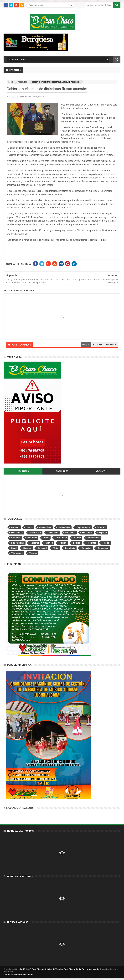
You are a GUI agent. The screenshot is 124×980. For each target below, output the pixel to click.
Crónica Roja (45, 527)
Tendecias (86, 548)
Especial (103, 533)
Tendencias (103, 548)
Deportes (101, 527)
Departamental (83, 527)
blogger (98, 344)
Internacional (94, 538)
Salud (14, 548)
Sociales (27, 548)
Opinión (49, 543)
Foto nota (16, 538)
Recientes (23, 82)
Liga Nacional (18, 543)
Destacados (53, 533)
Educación (70, 533)
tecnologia (70, 548)
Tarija (56, 548)
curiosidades (64, 527)
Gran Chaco (61, 538)
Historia (77, 538)
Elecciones (87, 533)
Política (77, 543)
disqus (86, 344)
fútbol (46, 538)
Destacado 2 (17, 533)
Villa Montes (17, 553)
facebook (111, 344)
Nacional (33, 97)
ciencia (29, 527)
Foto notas (32, 538)
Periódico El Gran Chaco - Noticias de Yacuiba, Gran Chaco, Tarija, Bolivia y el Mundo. (60, 969)
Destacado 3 (35, 533)
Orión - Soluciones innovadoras (18, 975)
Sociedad (42, 548)
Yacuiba (33, 553)
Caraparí (15, 527)
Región (106, 543)
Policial (63, 543)
